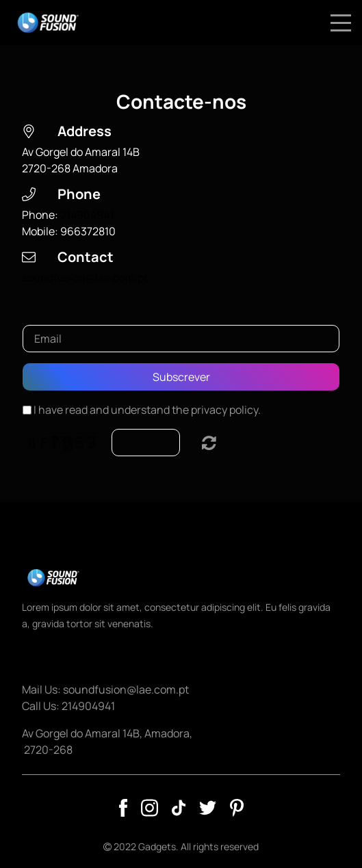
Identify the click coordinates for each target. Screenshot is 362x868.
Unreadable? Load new (209, 443)
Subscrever (181, 377)
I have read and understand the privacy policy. (147, 410)
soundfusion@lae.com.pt (85, 278)
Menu (341, 15)
